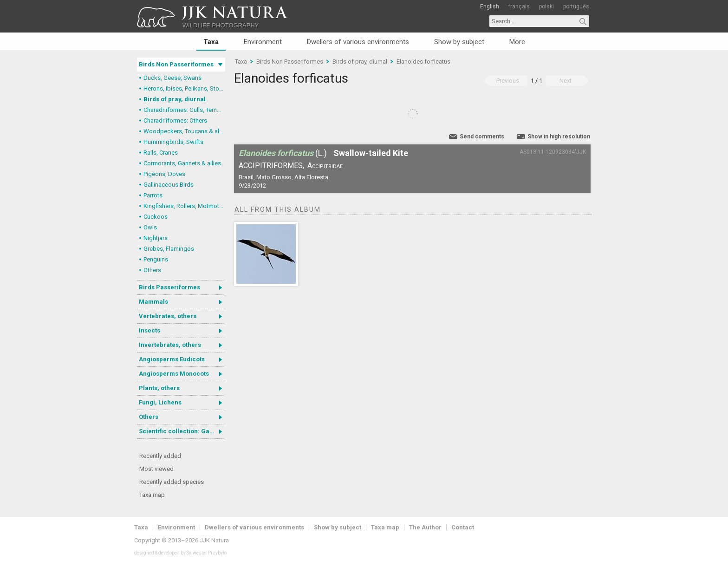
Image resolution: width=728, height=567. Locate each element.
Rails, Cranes (161, 153)
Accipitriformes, (271, 166)
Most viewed (156, 469)
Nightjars (156, 238)
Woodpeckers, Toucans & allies (184, 131)
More (517, 42)
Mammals (153, 302)
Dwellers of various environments (358, 42)
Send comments (482, 137)
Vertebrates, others (168, 316)
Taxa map (152, 495)
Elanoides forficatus (423, 62)
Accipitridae (325, 166)
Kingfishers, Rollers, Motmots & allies (184, 206)
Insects (149, 330)
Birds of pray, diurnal (175, 99)
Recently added (160, 456)
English (490, 7)
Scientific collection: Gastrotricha (182, 431)
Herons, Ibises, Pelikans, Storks (184, 88)
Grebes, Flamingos (169, 249)
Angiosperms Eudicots (172, 359)
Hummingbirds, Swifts (173, 142)
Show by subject (459, 42)
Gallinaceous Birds (169, 185)
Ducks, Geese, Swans (172, 78)
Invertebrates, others (170, 345)
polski (546, 7)
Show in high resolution (559, 137)
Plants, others (159, 388)
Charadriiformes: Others (175, 121)
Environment (263, 42)
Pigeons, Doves (164, 174)
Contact (463, 527)
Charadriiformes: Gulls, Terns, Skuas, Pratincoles (184, 110)
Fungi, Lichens (160, 402)
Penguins (156, 259)
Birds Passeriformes (169, 287)
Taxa (211, 42)
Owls (150, 227)
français (519, 7)
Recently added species (172, 482)
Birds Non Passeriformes (176, 64)
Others (152, 270)
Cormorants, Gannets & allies (182, 163)
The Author (425, 527)
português (576, 7)
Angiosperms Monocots (174, 374)
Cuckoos (156, 217)
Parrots (153, 195)
